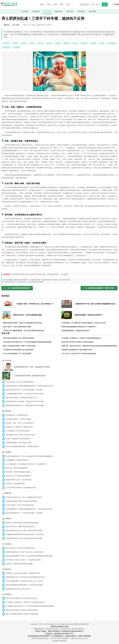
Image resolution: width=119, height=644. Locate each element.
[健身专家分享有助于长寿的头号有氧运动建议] (61, 610)
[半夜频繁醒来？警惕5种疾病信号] (61, 460)
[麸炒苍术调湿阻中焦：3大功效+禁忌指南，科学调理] (61, 390)
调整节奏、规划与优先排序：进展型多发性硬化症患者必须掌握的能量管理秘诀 (90, 346)
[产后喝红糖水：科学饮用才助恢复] (61, 431)
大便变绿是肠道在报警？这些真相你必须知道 (30, 376)
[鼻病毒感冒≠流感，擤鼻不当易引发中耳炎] (61, 435)
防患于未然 (70, 11)
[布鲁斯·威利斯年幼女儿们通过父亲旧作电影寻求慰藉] (61, 531)
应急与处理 (92, 11)
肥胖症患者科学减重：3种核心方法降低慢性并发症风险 (22, 323)
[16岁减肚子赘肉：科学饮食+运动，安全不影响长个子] (9, 304)
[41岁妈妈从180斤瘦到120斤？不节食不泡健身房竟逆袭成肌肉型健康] (61, 606)
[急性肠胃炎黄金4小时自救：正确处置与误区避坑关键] (61, 402)
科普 (55, 4)
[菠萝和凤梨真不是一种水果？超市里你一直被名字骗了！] (61, 552)
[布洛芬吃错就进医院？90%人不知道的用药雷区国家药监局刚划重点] (61, 456)
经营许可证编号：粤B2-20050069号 (48, 631)
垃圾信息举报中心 (71, 636)
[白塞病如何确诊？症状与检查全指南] (61, 443)
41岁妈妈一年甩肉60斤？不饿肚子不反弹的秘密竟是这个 (82, 338)
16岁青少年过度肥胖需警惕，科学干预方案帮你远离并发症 (24, 331)
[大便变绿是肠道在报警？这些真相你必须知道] (8, 376)
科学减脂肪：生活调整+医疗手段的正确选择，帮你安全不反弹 (84, 323)
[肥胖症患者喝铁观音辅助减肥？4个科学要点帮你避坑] (61, 585)
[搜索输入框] (93, 4)
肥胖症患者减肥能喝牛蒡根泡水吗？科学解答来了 (79, 327)
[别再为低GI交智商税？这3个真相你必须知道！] (61, 598)
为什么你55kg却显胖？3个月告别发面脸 (17, 354)
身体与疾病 (59, 11)
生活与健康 (25, 11)
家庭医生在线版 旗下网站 (59, 627)
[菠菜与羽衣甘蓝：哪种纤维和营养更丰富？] (61, 527)
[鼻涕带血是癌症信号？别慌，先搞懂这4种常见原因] (8, 367)
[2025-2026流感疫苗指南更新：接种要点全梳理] (61, 447)
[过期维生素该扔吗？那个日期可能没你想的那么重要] (61, 538)
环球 (49, 4)
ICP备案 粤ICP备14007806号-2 (73, 631)
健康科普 (7, 25)
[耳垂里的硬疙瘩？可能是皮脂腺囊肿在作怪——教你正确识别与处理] (61, 386)
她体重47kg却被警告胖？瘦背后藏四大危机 (77, 350)
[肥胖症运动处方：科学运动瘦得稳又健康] (7, 315)
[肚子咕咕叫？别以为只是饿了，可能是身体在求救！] (61, 560)
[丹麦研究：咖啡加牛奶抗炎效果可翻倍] (61, 564)
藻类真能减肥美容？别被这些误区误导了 (76, 331)
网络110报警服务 (85, 636)
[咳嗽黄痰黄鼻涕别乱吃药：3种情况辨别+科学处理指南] (61, 405)
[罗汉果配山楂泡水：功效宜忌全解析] (61, 419)
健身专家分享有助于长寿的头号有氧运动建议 (78, 342)
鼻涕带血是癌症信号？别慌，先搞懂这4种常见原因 (32, 367)
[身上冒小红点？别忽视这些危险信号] (61, 476)
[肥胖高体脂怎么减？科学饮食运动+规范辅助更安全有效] (61, 577)
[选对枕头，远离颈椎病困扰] (61, 484)
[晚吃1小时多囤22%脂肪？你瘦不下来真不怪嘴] (61, 614)
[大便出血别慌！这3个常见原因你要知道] (61, 382)
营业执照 (49, 634)
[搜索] (105, 4)
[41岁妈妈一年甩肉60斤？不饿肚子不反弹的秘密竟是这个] (61, 602)
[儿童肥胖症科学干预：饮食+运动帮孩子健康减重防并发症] (67, 304)
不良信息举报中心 (58, 636)
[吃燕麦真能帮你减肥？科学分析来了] (61, 589)
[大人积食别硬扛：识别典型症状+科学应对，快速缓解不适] (61, 464)
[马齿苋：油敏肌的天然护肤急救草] (61, 439)
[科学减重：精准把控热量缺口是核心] (61, 472)
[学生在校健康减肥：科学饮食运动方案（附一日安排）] (61, 581)
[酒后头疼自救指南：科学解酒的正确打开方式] (61, 398)
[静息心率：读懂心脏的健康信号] (61, 468)
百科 (68, 4)
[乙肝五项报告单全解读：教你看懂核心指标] (61, 488)
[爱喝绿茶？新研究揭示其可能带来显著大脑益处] (61, 523)
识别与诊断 (36, 11)
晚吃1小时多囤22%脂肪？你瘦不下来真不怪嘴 (19, 346)
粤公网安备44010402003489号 (39, 636)
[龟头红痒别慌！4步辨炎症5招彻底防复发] (61, 548)
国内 (42, 4)
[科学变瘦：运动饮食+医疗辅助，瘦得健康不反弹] (61, 573)
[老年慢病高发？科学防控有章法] (61, 415)
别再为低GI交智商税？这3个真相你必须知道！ (19, 338)
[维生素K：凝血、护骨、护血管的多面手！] (61, 423)
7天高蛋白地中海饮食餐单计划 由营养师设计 (19, 350)
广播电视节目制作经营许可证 (63, 634)
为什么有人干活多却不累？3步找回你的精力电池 (79, 354)
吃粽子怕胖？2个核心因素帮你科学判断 (17, 327)
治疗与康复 (47, 11)
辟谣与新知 (81, 11)
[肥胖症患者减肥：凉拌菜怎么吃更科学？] (67, 315)
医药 (62, 4)
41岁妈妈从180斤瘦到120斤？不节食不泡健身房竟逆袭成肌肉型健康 (27, 342)
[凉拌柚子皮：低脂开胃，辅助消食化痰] (61, 427)
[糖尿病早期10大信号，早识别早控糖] (61, 480)
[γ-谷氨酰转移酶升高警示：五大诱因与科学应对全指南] (61, 394)
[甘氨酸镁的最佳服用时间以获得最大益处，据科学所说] (61, 534)
